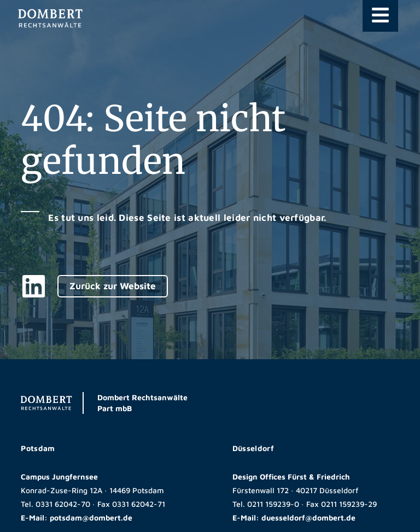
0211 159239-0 (273, 504)
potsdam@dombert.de (91, 518)
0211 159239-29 (349, 504)
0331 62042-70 (63, 504)
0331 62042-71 (139, 504)
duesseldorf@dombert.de (308, 518)
